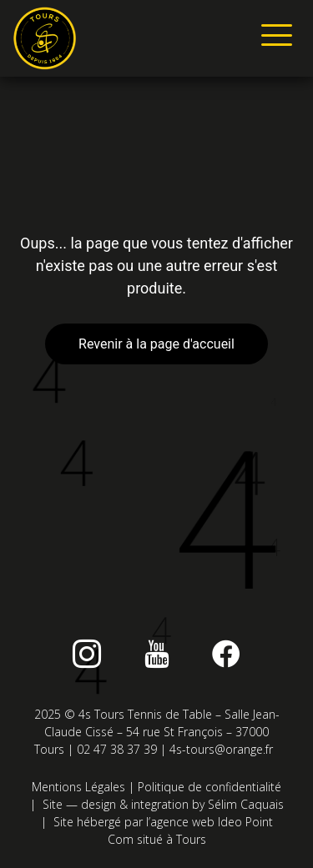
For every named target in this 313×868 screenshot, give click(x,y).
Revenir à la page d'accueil (156, 344)
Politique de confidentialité (210, 787)
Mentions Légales (78, 787)
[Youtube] (157, 654)
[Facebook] (226, 654)
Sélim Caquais (246, 804)
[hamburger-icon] (273, 38)
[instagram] (87, 654)
